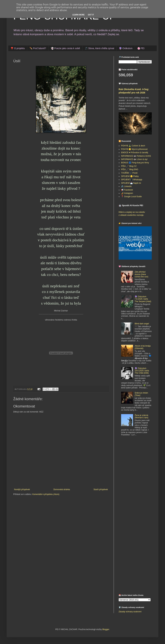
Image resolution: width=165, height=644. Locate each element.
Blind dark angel (142, 324)
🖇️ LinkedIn (126, 186)
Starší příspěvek (101, 489)
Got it (91, 15)
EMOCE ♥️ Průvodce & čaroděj (135, 153)
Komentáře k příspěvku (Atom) (46, 494)
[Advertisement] (135, 539)
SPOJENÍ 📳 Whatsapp (132, 180)
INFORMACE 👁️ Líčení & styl (134, 159)
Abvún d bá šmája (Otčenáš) (143, 347)
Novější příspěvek (22, 489)
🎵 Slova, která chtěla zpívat (99, 48)
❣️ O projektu (18, 48)
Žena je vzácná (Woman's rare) (141, 416)
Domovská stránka (62, 489)
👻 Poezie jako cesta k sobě (65, 48)
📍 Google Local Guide (131, 197)
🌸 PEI (141, 48)
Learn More (79, 15)
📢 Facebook (127, 190)
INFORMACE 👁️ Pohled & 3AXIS (136, 156)
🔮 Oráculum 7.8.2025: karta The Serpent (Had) (143, 299)
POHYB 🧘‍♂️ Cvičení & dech (133, 146)
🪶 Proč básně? (38, 48)
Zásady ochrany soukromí (130, 612)
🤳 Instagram (127, 193)
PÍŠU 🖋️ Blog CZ (129, 166)
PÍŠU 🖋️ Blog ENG (130, 169)
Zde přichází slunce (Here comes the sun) (141, 274)
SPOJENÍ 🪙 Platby (130, 176)
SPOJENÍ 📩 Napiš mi (131, 183)
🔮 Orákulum (126, 48)
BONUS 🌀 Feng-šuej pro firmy (135, 163)
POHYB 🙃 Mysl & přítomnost (134, 149)
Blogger (106, 629)
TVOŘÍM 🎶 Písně (129, 173)
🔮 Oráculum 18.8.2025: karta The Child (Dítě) (142, 371)
